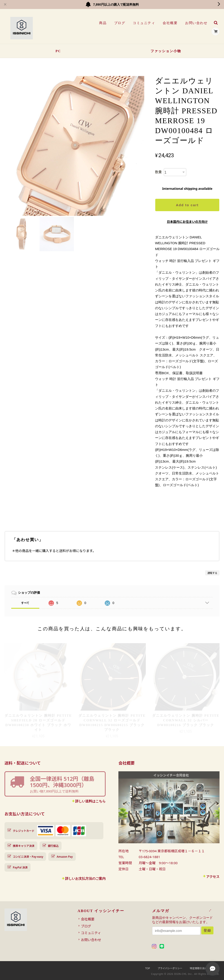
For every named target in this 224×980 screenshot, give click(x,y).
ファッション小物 (166, 51)
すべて (25, 603)
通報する (212, 573)
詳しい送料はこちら (90, 801)
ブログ (120, 23)
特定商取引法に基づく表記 (205, 968)
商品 (103, 23)
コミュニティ (144, 23)
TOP (147, 968)
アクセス (213, 877)
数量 (158, 172)
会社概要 (170, 23)
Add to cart (187, 205)
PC (58, 51)
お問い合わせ (196, 23)
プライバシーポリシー (170, 968)
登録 (207, 930)
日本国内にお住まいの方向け (187, 222)
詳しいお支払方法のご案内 (85, 878)
